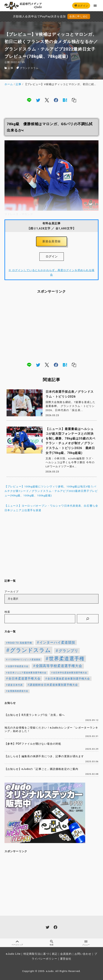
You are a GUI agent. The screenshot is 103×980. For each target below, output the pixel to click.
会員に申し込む (79, 16)
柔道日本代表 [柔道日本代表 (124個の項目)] (15, 685)
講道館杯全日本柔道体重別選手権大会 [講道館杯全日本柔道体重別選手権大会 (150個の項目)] (54, 685)
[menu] (95, 6)
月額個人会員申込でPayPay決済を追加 (39, 16)
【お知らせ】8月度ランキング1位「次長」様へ (35, 715)
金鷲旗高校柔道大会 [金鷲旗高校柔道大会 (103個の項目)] (18, 691)
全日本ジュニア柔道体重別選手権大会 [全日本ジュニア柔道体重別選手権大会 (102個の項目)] (27, 673)
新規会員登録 (51, 241)
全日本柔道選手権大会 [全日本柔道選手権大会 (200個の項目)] (24, 678)
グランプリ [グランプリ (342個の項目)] (68, 651)
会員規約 (66, 954)
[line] (29, 100)
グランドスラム (29, 68)
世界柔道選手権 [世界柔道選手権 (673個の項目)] (67, 659)
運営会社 (66, 959)
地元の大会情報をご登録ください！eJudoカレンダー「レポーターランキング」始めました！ (51, 729)
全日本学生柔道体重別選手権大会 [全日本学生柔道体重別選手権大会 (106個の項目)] (70, 673)
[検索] (88, 619)
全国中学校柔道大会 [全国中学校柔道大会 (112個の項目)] (18, 666)
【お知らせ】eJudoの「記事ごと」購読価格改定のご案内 (41, 769)
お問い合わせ (83, 954)
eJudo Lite (13, 954)
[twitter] (38, 100)
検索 (7, 612)
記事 (11, 68)
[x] (47, 100)
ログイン (81, 6)
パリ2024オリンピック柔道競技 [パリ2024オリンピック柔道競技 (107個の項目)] (24, 660)
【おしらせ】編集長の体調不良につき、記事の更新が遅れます (44, 756)
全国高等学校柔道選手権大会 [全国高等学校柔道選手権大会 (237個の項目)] (59, 666)
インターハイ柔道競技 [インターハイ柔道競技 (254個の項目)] (57, 642)
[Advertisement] (51, 328)
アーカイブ (12, 592)
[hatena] (65, 100)
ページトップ (17, 943)
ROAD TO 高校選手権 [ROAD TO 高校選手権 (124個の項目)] (20, 643)
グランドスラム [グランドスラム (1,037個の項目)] (30, 650)
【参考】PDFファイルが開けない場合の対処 (33, 744)
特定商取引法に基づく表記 (40, 954)
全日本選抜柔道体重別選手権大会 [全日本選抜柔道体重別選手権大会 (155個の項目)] (69, 679)
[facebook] (56, 100)
